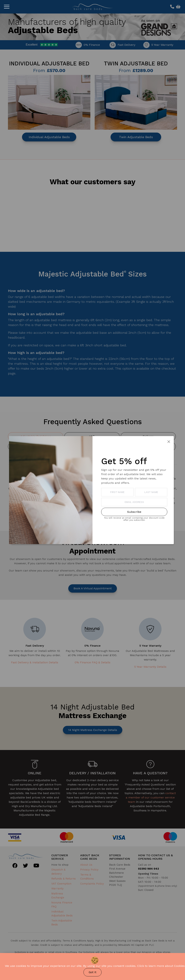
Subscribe (134, 512)
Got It (92, 972)
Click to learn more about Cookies (161, 966)
